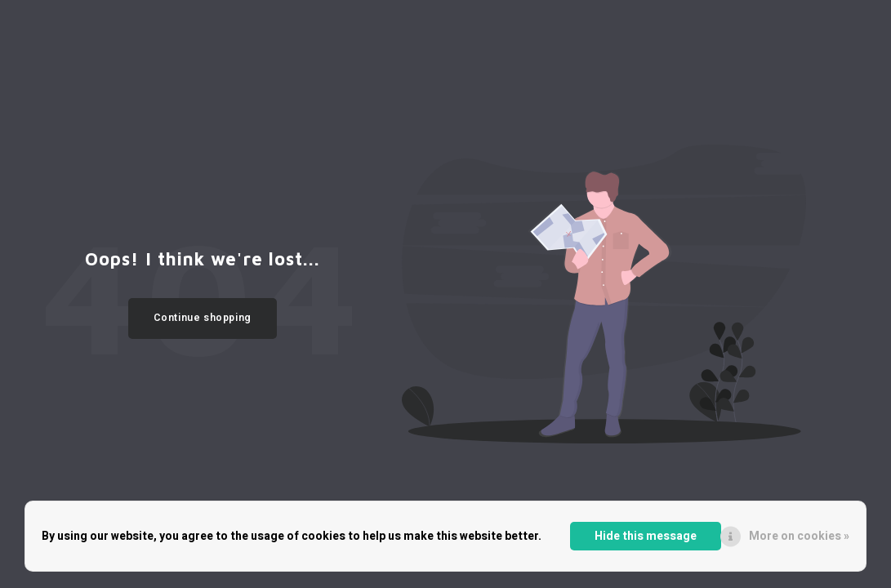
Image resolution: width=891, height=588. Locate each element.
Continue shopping (203, 318)
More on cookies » (799, 536)
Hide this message (646, 536)
